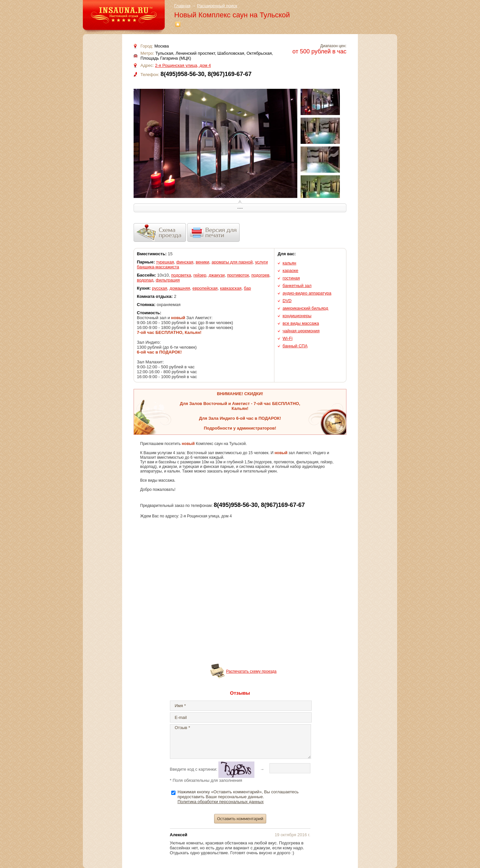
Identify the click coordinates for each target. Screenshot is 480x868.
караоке (290, 270)
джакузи (217, 275)
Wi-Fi (287, 338)
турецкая (165, 262)
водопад (145, 280)
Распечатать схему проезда (251, 671)
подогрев (260, 275)
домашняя (180, 288)
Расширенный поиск (217, 6)
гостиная (291, 278)
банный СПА (295, 346)
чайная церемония (301, 331)
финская (185, 262)
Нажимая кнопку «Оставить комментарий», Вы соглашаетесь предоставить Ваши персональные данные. (238, 797)
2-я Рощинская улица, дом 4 (183, 65)
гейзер (200, 275)
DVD (287, 301)
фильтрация (168, 280)
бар (248, 288)
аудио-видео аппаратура (307, 293)
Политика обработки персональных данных (221, 802)
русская (160, 288)
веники (203, 262)
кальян (289, 263)
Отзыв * (240, 742)
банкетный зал (297, 286)
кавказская (231, 288)
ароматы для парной (232, 262)
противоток (238, 275)
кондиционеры (297, 316)
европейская (205, 288)
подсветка (181, 275)
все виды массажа (301, 323)
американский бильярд (305, 308)
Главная (182, 6)
